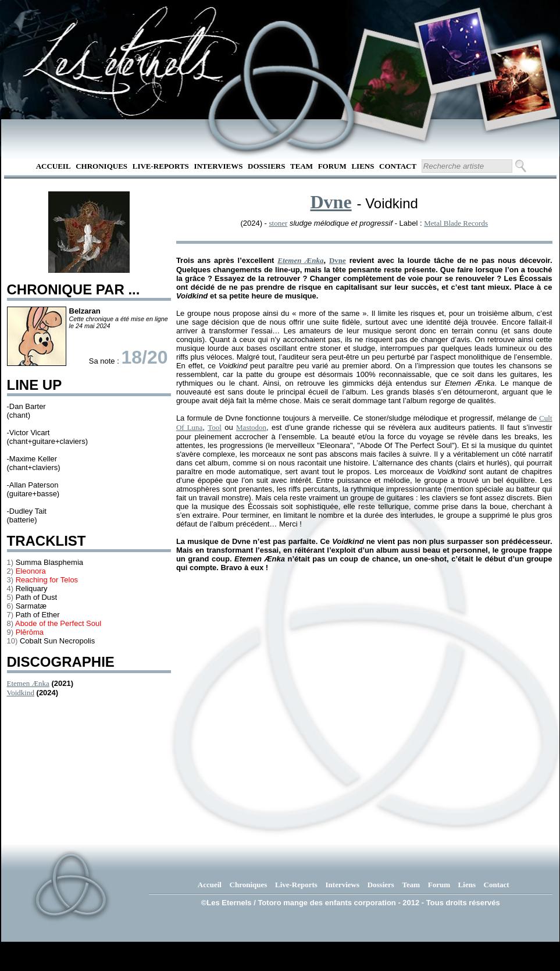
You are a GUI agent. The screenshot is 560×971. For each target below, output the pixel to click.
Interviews (218, 166)
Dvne (331, 202)
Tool (215, 427)
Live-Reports (161, 166)
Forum (332, 166)
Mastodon (251, 427)
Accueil (53, 166)
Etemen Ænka (28, 683)
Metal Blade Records (456, 223)
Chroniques (101, 166)
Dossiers (266, 166)
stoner (279, 223)
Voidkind (21, 693)
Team (302, 166)
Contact (398, 166)
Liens (363, 166)
